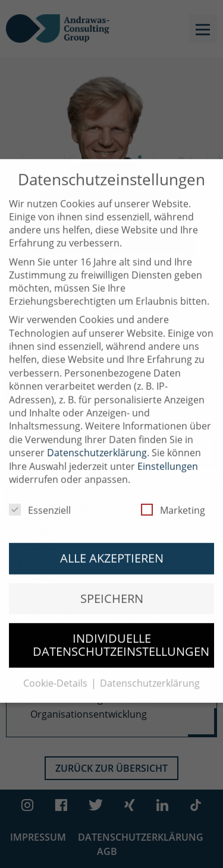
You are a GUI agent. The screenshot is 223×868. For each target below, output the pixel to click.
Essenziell (40, 500)
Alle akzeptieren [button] (112, 548)
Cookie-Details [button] (56, 673)
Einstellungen (168, 456)
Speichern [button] (112, 588)
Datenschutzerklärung (97, 443)
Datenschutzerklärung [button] (150, 673)
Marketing (173, 500)
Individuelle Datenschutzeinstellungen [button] (121, 635)
